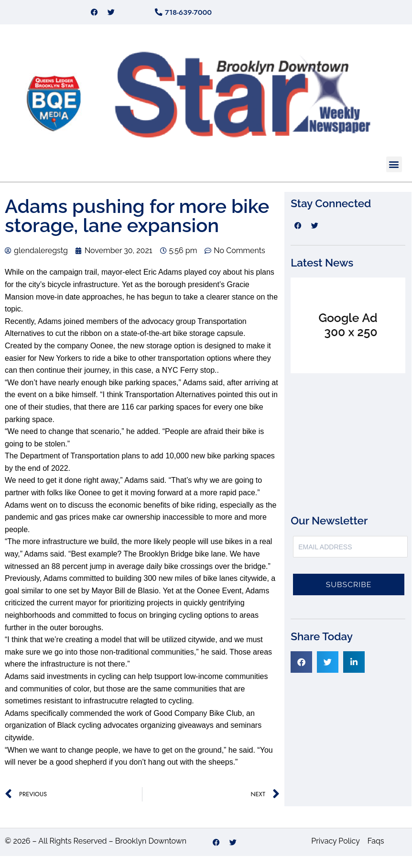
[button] (394, 176)
